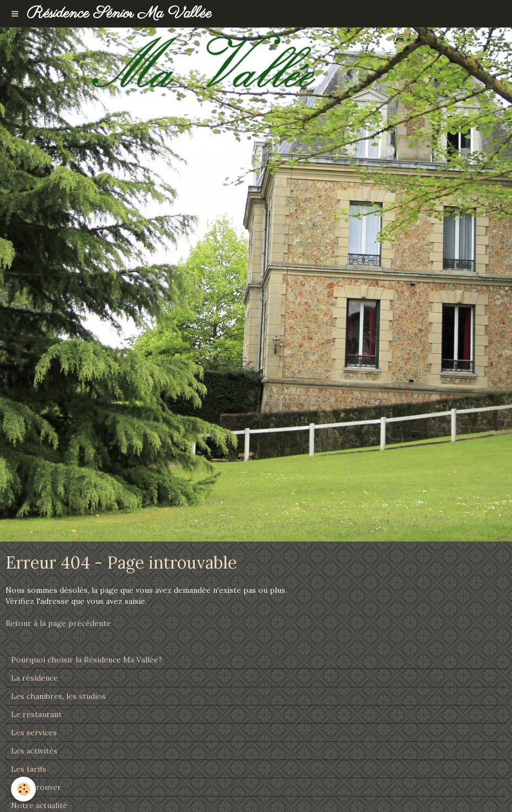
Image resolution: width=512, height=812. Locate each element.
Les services (34, 733)
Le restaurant (36, 714)
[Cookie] (23, 789)
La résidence (34, 678)
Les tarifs (29, 769)
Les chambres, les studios (58, 696)
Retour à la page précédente (58, 623)
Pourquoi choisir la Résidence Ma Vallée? (87, 660)
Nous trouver (36, 787)
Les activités (34, 751)
